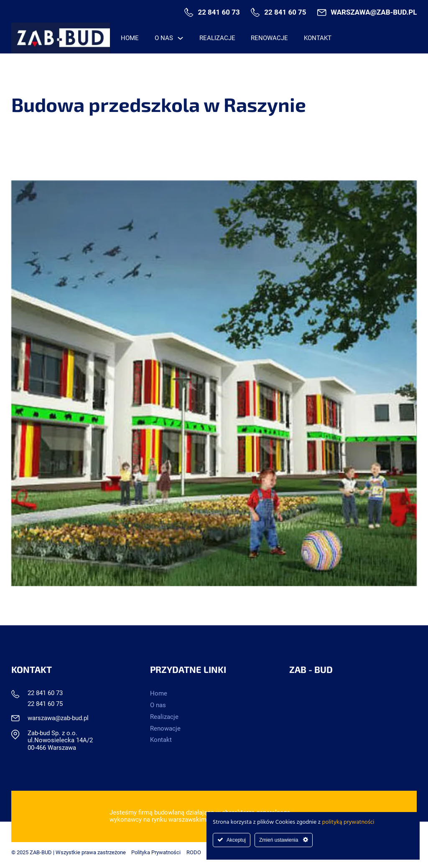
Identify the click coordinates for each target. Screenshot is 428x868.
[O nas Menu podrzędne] (180, 38)
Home (130, 38)
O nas (164, 38)
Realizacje (217, 38)
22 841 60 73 (219, 12)
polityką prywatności (348, 822)
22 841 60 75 (285, 12)
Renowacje (269, 38)
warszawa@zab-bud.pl (374, 12)
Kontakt (318, 38)
